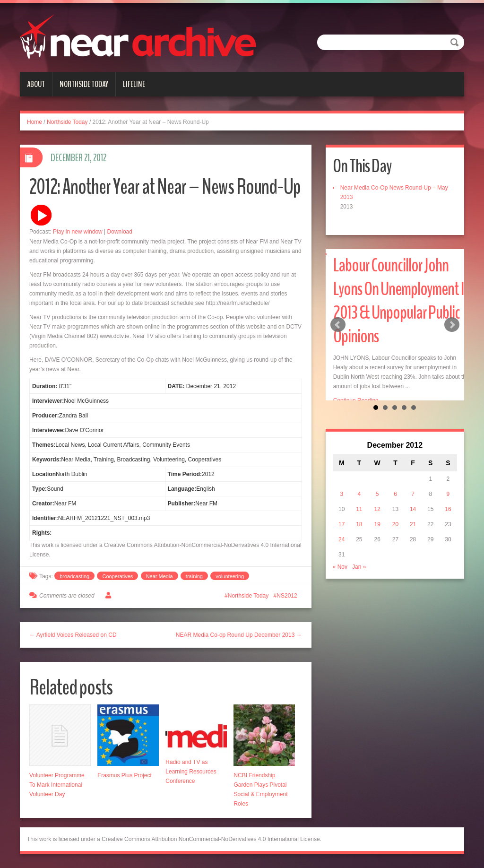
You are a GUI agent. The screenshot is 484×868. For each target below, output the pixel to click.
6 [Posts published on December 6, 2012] (395, 518)
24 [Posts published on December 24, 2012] (341, 563)
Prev (338, 337)
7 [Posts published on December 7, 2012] (413, 518)
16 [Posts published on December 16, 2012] (448, 533)
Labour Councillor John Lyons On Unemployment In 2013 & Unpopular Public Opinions (402, 301)
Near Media (160, 576)
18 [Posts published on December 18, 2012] (359, 548)
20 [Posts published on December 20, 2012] (395, 548)
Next (452, 337)
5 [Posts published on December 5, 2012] (377, 518)
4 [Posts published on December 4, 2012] (359, 518)
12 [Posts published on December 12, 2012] (377, 533)
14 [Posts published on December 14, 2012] (413, 533)
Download (120, 232)
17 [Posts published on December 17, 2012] (341, 548)
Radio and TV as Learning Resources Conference (191, 772)
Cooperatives (117, 576)
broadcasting (74, 576)
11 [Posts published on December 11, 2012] (359, 533)
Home (35, 122)
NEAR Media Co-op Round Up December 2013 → (239, 635)
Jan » (359, 590)
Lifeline (134, 84)
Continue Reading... (358, 400)
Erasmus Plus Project (125, 775)
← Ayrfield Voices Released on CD (73, 635)
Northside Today (84, 84)
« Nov (340, 590)
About (36, 84)
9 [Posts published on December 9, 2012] (448, 518)
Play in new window (78, 232)
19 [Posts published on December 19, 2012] (377, 548)
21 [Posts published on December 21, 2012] (413, 548)
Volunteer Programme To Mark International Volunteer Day (57, 785)
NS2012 (287, 596)
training (194, 576)
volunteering (230, 576)
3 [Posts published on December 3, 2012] (341, 518)
